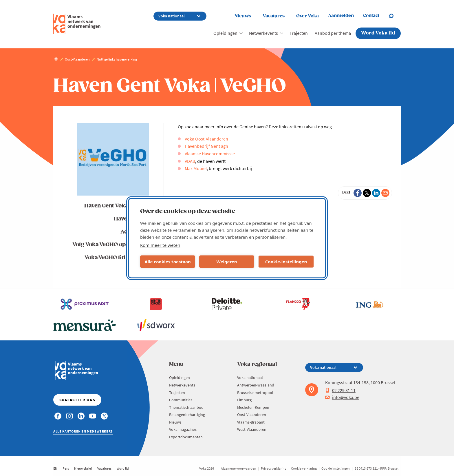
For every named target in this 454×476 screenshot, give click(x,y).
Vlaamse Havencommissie (210, 154)
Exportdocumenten (186, 437)
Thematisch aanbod (186, 407)
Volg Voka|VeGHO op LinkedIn (111, 245)
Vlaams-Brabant (251, 422)
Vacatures (274, 16)
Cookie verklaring (304, 468)
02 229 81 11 (340, 390)
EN (55, 468)
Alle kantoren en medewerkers (83, 431)
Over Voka (307, 16)
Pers (66, 468)
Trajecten (299, 33)
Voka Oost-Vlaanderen (206, 139)
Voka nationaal (250, 377)
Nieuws (243, 16)
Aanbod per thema (333, 33)
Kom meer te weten (160, 245)
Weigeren (227, 262)
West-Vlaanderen (252, 429)
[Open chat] (395, 16)
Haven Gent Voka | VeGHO (117, 206)
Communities (181, 400)
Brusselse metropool (255, 393)
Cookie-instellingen (286, 262)
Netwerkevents (263, 33)
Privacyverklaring (274, 468)
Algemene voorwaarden (239, 468)
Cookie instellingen (336, 468)
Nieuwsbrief (83, 468)
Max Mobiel (196, 168)
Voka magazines (183, 429)
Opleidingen (225, 33)
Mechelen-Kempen (253, 407)
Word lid (123, 468)
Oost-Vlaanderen (252, 415)
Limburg (244, 400)
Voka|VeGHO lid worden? (117, 258)
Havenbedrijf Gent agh (206, 146)
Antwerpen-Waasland (256, 385)
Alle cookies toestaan (167, 262)
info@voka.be (342, 397)
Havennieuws (132, 219)
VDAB (190, 161)
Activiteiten (135, 232)
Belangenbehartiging (187, 415)
